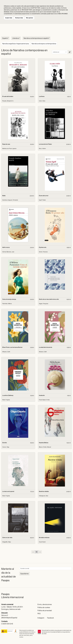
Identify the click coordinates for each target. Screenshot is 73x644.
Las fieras (42, 96)
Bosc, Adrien (42, 148)
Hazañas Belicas (44, 443)
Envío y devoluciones (45, 604)
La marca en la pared (8, 491)
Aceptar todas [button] (9, 18)
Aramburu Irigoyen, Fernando (10, 200)
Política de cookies (44, 607)
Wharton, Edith (6, 352)
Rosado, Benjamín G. (8, 101)
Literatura (16, 38)
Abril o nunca (6, 247)
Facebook (50, 618)
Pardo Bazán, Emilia (44, 400)
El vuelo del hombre (8, 96)
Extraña (5, 443)
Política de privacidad (45, 611)
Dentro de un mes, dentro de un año (49, 299)
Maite (4, 196)
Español (6, 38)
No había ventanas (44, 538)
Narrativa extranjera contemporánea (44, 44)
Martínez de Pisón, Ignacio (9, 148)
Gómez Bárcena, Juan (8, 252)
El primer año (43, 247)
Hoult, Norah (42, 542)
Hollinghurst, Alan (44, 496)
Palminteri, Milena (7, 304)
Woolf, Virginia (6, 400)
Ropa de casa (6, 144)
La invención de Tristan (45, 144)
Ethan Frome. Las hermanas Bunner (12, 347)
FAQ (39, 614)
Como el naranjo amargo (9, 299)
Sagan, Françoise (44, 304)
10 (37, 552)
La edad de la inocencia (46, 347)
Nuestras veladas (44, 491)
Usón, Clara (42, 101)
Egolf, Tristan (42, 200)
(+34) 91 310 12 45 (7, 624)
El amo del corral (44, 196)
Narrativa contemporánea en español (37, 38)
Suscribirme (24, 574)
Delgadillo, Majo (7, 542)
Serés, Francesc (43, 252)
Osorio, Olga (6, 447)
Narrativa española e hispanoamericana (16, 44)
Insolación (42, 395)
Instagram (41, 618)
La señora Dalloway (8, 395)
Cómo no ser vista (7, 538)
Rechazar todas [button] (19, 18)
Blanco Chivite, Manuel (45, 447)
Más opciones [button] (30, 18)
